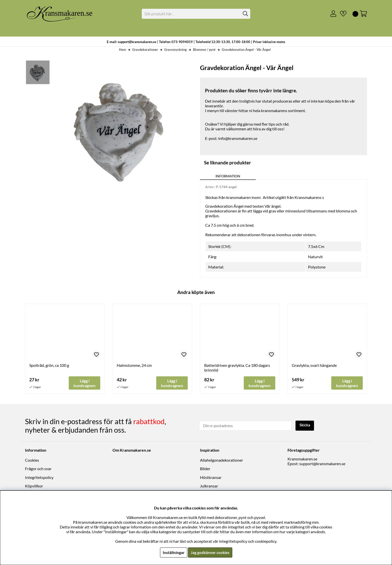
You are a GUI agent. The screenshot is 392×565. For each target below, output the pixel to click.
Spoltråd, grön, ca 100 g (49, 365)
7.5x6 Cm (316, 246)
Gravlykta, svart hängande (314, 365)
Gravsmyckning (175, 50)
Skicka (305, 425)
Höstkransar (211, 477)
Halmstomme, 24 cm (134, 365)
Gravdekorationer (145, 50)
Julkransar (209, 486)
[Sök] (196, 14)
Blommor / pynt (204, 50)
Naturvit (315, 257)
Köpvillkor (34, 486)
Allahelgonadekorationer (221, 460)
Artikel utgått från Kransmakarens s (293, 197)
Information (228, 176)
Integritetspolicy (39, 477)
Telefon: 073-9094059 (176, 42)
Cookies (32, 460)
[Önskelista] (341, 14)
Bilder (205, 469)
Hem (122, 50)
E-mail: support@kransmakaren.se (131, 42)
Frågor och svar (38, 469)
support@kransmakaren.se (322, 464)
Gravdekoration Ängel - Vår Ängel (246, 50)
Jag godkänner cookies (210, 552)
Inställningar (173, 552)
